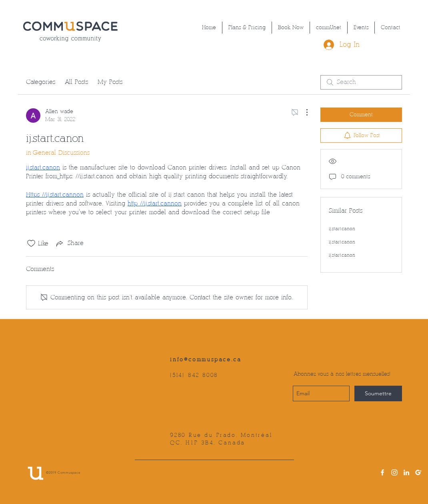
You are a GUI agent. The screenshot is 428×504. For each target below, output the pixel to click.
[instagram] (394, 472)
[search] (361, 82)
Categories (41, 82)
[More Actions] (303, 112)
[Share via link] (69, 243)
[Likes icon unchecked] (31, 243)
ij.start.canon (342, 229)
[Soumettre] (378, 393)
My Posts (110, 82)
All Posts (76, 82)
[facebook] (382, 472)
